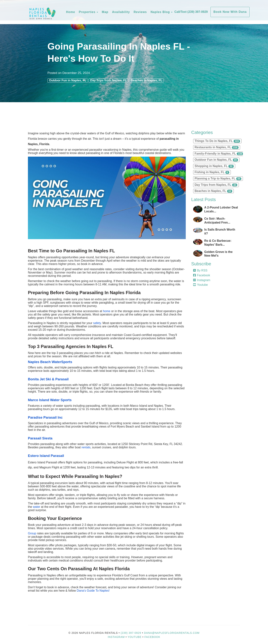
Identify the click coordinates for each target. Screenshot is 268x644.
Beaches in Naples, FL (146, 80)
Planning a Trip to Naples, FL (218, 179)
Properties (87, 12)
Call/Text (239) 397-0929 (191, 12)
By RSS (200, 270)
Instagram (202, 280)
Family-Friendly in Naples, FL (219, 154)
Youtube (201, 285)
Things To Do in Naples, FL (217, 141)
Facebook (202, 275)
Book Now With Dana (230, 12)
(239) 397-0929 (131, 633)
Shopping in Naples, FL (214, 166)
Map (105, 12)
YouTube (135, 637)
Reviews (140, 12)
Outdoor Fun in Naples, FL (68, 80)
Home (71, 12)
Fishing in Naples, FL (212, 172)
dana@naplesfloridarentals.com (172, 633)
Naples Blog (160, 12)
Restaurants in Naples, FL (217, 147)
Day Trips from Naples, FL (108, 80)
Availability (121, 12)
